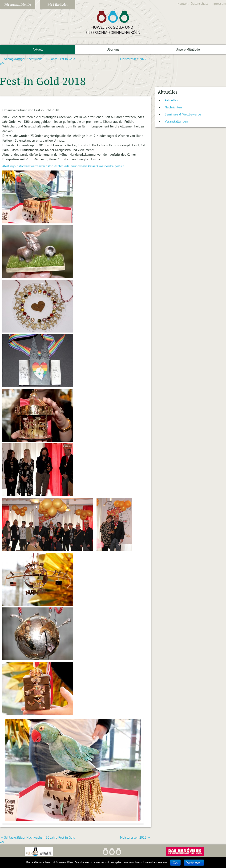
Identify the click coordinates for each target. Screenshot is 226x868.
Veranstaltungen (176, 121)
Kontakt (183, 4)
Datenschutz (200, 4)
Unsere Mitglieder (188, 49)
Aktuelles (171, 100)
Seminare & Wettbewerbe (183, 114)
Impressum (218, 4)
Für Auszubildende (18, 5)
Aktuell (38, 49)
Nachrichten (173, 107)
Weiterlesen (194, 863)
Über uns (113, 49)
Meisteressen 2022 (135, 59)
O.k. (175, 863)
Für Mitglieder (58, 5)
